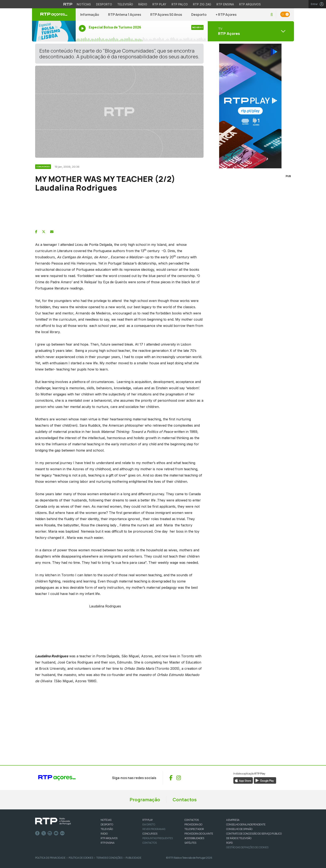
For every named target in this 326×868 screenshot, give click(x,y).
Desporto (199, 15)
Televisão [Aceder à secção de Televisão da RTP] (125, 4)
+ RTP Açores (226, 15)
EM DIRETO (149, 824)
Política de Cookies (81, 858)
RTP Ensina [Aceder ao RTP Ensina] (225, 4)
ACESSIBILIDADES (194, 838)
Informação (90, 15)
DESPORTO (107, 824)
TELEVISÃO (107, 829)
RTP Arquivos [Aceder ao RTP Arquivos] (250, 4)
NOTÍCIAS (106, 820)
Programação (145, 800)
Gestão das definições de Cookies (247, 847)
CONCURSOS (150, 834)
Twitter (44, 833)
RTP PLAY (148, 820)
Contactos (185, 800)
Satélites (190, 843)
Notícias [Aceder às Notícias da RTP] (84, 4)
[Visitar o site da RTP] (68, 4)
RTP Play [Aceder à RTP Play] (159, 4)
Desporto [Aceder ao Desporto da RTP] (104, 4)
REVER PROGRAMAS (154, 829)
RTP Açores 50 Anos (166, 15)
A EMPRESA (233, 820)
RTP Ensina (107, 843)
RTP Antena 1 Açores (125, 15)
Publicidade (133, 858)
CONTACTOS (192, 820)
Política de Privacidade (50, 858)
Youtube (56, 833)
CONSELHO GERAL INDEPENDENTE (246, 824)
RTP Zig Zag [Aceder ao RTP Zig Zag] (202, 4)
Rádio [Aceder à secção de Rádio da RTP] (143, 4)
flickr (62, 833)
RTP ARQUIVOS (109, 838)
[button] (272, 15)
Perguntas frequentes (158, 838)
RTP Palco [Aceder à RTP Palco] (180, 4)
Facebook (37, 833)
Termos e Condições (109, 858)
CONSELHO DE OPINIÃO (239, 829)
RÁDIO (104, 834)
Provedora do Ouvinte (199, 834)
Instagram (50, 833)
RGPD (229, 843)
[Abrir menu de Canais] (250, 31)
